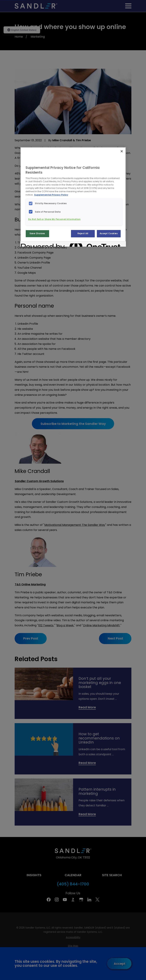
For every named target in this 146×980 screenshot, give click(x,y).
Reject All (83, 233)
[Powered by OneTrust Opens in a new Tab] (34, 244)
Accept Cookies (109, 233)
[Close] (122, 151)
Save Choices (37, 233)
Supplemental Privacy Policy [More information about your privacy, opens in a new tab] (51, 195)
